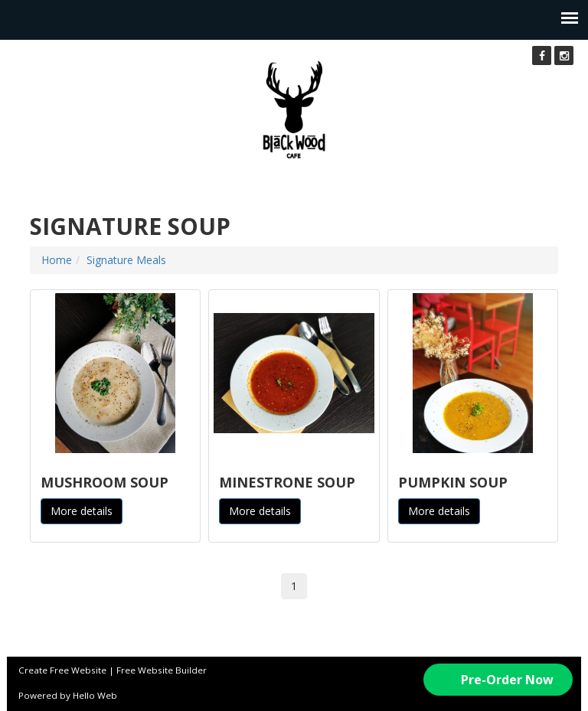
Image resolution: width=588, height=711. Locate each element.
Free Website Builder (162, 670)
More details (82, 511)
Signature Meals (126, 260)
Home (57, 260)
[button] (498, 680)
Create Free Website (62, 670)
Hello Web (95, 695)
